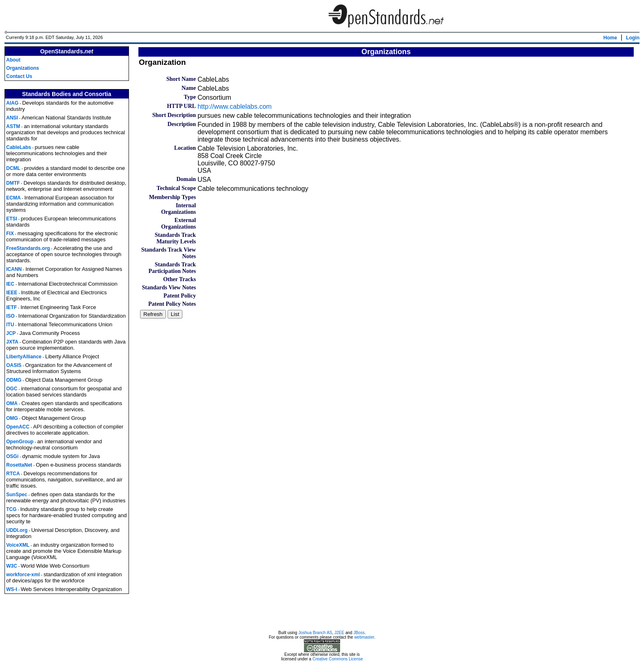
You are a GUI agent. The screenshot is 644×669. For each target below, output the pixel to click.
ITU (10, 325)
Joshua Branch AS (315, 634)
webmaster (364, 638)
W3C (12, 566)
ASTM (13, 126)
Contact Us (19, 76)
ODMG (14, 380)
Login (633, 38)
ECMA (13, 198)
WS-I (12, 589)
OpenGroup (20, 442)
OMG (12, 418)
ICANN (14, 269)
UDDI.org (17, 530)
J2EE (339, 634)
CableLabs (19, 147)
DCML (13, 168)
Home (610, 38)
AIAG (12, 103)
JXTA (12, 342)
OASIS (14, 365)
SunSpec (17, 495)
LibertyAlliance (24, 357)
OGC (12, 389)
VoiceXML (18, 545)
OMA (12, 403)
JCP (11, 333)
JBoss (359, 634)
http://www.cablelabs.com (235, 107)
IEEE (12, 293)
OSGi (12, 456)
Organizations (23, 68)
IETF (11, 307)
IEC (10, 284)
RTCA (13, 474)
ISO (10, 316)
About (13, 60)
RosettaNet (19, 465)
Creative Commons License (338, 660)
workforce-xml (23, 575)
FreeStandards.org (28, 248)
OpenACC (18, 427)
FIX (10, 234)
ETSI (12, 219)
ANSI (12, 118)
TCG (11, 509)
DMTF (13, 183)
